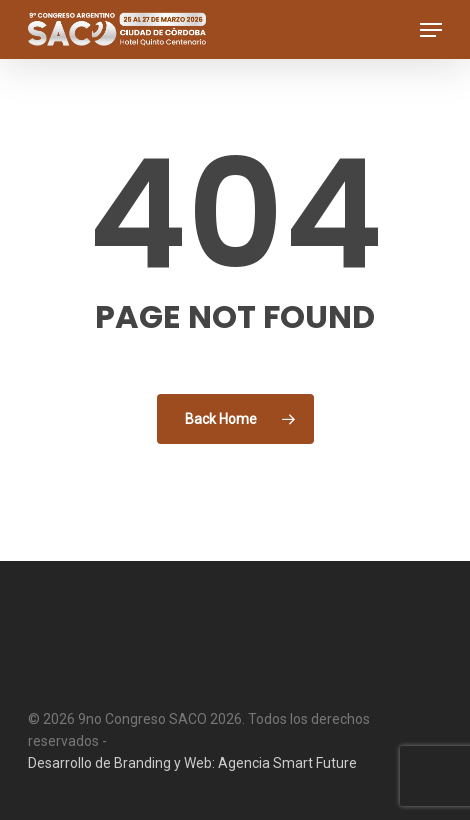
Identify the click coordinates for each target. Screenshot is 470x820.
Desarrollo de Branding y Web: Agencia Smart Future (192, 763)
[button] (431, 30)
